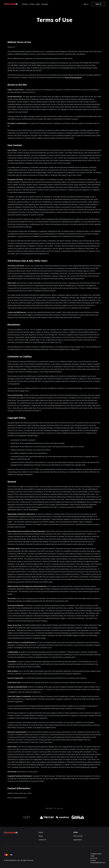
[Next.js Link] (27, 817)
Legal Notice (78, 840)
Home (41, 832)
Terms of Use (78, 836)
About (41, 836)
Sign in (86, 4)
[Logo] (12, 4)
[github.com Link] (78, 817)
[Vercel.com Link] (47, 817)
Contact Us (42, 840)
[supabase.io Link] (63, 817)
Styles (38, 4)
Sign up (98, 4)
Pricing (32, 4)
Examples (45, 4)
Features (25, 4)
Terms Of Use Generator (73, 77)
